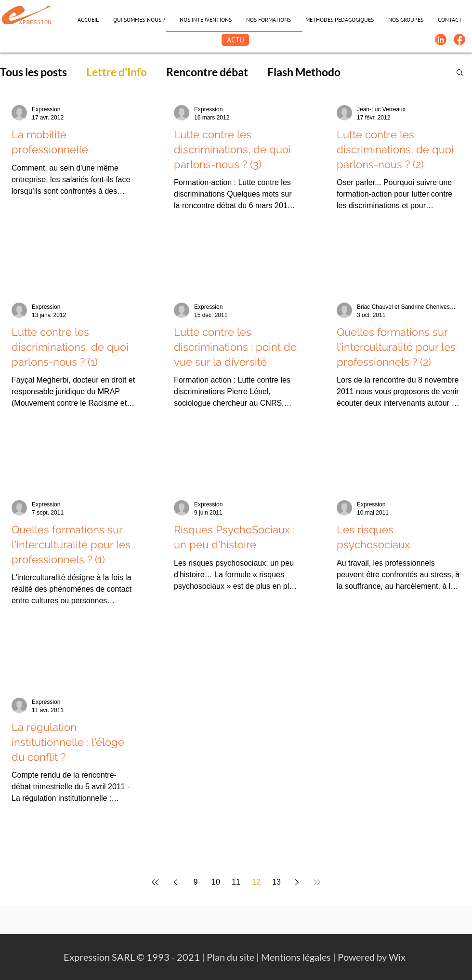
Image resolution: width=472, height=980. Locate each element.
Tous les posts (33, 72)
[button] (460, 73)
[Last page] (317, 882)
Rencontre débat (207, 72)
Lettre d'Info (117, 72)
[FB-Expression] (459, 40)
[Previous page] (175, 882)
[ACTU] (235, 40)
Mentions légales (296, 957)
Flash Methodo (304, 72)
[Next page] (297, 882)
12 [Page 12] (256, 882)
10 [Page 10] (216, 882)
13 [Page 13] (276, 882)
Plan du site (230, 957)
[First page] (155, 882)
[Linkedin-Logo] (441, 40)
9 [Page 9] (196, 882)
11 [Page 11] (236, 882)
